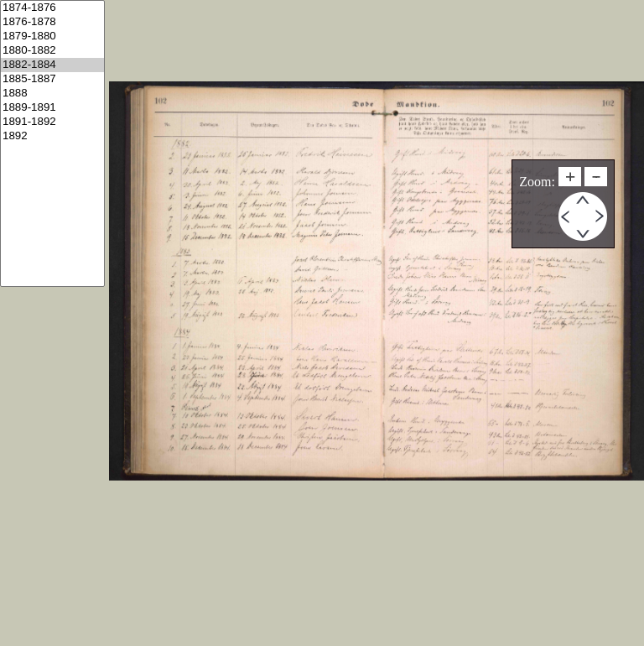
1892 (52, 136)
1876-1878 (52, 22)
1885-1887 (52, 79)
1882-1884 (52, 65)
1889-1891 (52, 108)
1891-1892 (52, 122)
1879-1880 (52, 36)
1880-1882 (52, 51)
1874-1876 (52, 8)
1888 (52, 94)
